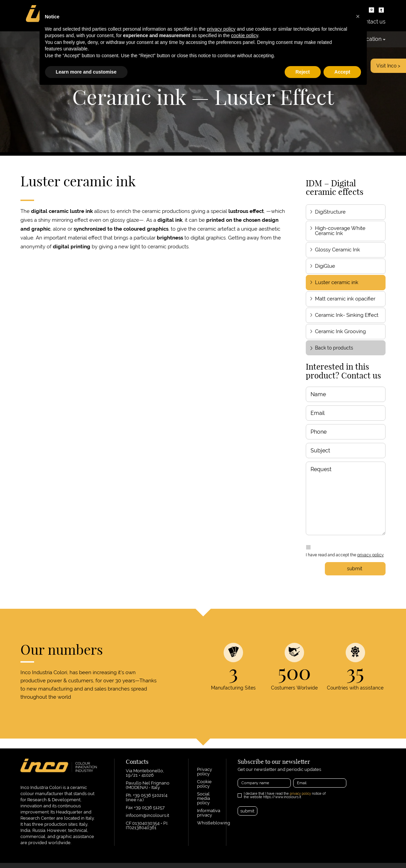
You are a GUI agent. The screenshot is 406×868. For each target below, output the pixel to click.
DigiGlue (325, 266)
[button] (358, 16)
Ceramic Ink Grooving (340, 331)
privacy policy (371, 555)
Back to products (331, 348)
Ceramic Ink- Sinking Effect (347, 315)
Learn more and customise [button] (86, 72)
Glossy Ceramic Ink (337, 250)
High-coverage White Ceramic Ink (340, 231)
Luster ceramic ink (337, 282)
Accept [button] (342, 72)
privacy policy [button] (221, 29)
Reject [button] (303, 72)
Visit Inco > (388, 66)
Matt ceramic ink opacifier (345, 299)
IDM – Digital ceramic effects (335, 188)
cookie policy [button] (245, 35)
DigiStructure (330, 212)
